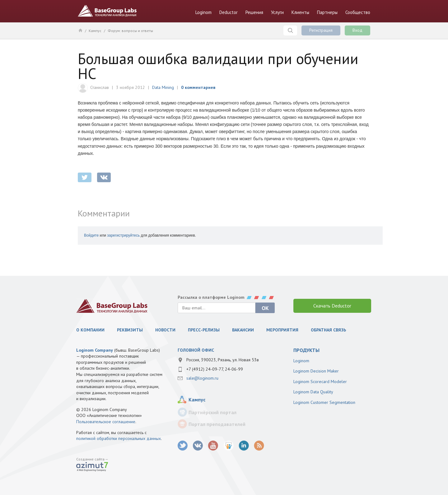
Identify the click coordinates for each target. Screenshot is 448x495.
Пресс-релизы (204, 330)
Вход (357, 30)
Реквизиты (130, 330)
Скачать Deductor (332, 306)
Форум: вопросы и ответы (130, 31)
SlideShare (229, 446)
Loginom (203, 12)
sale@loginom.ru (202, 378)
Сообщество (358, 12)
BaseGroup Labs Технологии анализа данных (107, 11)
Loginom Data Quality (313, 392)
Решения (254, 12)
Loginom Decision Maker (316, 371)
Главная (80, 30)
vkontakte (104, 177)
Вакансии (243, 330)
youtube (213, 446)
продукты (306, 350)
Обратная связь (328, 330)
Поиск (290, 30)
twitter (85, 177)
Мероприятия (282, 330)
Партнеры (327, 12)
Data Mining (163, 87)
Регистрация (321, 30)
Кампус (95, 31)
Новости (165, 330)
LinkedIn (244, 446)
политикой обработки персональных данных (119, 438)
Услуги (277, 12)
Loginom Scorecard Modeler (320, 382)
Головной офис (196, 350)
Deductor (229, 12)
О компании (90, 330)
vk (198, 446)
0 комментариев (198, 87)
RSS (259, 446)
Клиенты (300, 12)
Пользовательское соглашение (106, 422)
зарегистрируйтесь (123, 235)
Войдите (91, 235)
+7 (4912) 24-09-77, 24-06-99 (215, 369)
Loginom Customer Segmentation (324, 402)
